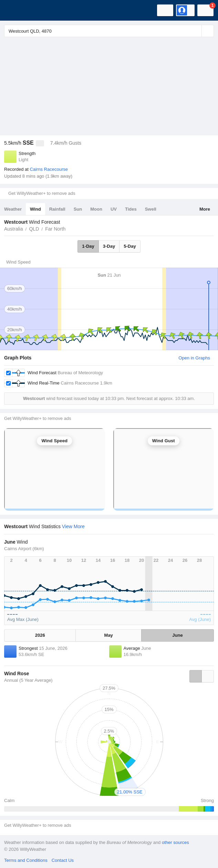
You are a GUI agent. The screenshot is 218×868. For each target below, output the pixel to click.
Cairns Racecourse (49, 169)
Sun (78, 209)
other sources (175, 842)
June (177, 635)
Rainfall (57, 209)
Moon (96, 209)
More (205, 209)
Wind (35, 209)
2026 (40, 635)
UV (114, 209)
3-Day (109, 246)
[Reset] (196, 31)
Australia (13, 229)
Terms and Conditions (26, 860)
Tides (131, 209)
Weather (13, 209)
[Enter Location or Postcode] (109, 31)
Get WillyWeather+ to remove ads (42, 193)
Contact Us (63, 860)
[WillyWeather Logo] (15, 10)
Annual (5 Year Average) (28, 680)
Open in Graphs (194, 358)
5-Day (130, 246)
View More (73, 526)
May (109, 635)
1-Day (88, 246)
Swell (151, 209)
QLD (34, 229)
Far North (55, 229)
